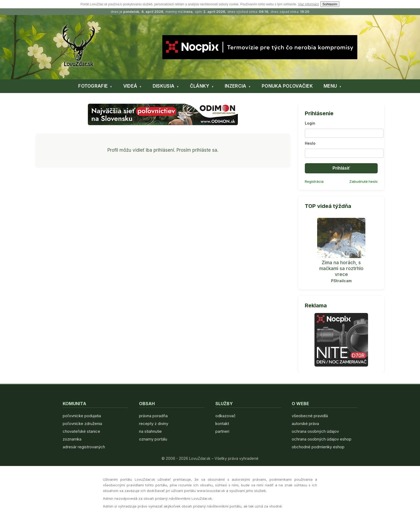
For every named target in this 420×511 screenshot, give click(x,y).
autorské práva (305, 424)
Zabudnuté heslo (363, 181)
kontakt (222, 424)
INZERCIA (235, 86)
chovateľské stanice (81, 431)
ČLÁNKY (200, 86)
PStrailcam (341, 281)
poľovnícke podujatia (82, 416)
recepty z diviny (154, 424)
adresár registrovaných (84, 447)
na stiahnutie (150, 431)
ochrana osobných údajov (315, 431)
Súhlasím (330, 4)
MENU (330, 86)
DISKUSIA (164, 86)
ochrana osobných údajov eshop (322, 439)
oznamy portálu (153, 439)
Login (310, 123)
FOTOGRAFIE (93, 86)
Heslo (310, 143)
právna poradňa (153, 416)
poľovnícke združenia (82, 424)
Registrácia (314, 181)
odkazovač (226, 416)
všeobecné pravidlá (310, 416)
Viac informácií (308, 4)
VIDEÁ (130, 86)
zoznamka (72, 439)
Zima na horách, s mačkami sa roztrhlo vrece (341, 268)
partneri (222, 431)
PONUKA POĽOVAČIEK (287, 86)
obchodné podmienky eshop (318, 447)
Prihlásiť (341, 168)
